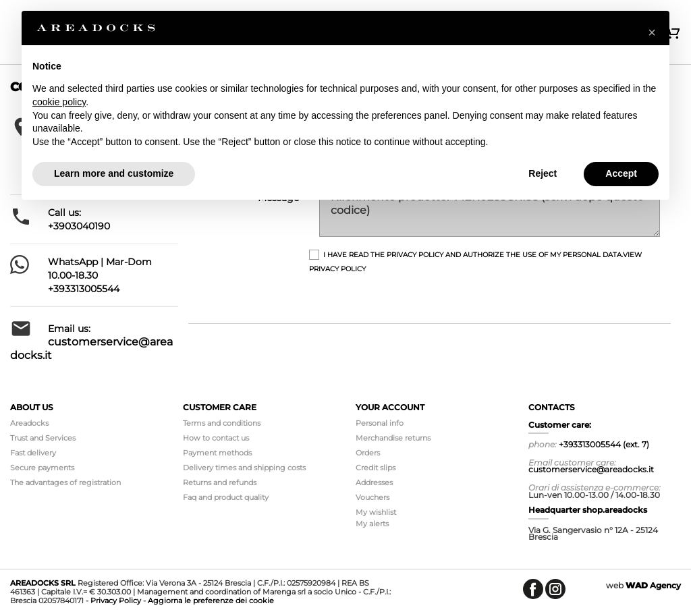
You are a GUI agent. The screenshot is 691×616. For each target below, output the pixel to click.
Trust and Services (43, 438)
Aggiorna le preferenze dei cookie (211, 600)
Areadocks (29, 423)
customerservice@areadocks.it (591, 469)
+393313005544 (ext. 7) (604, 444)
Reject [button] (543, 173)
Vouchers (372, 497)
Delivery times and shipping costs (244, 468)
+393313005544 (84, 289)
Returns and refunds (220, 482)
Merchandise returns (393, 438)
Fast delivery (33, 453)
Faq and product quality (226, 497)
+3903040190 (79, 226)
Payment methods (217, 453)
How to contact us (216, 438)
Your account (390, 407)
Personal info (380, 423)
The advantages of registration (65, 482)
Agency (653, 585)
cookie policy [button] (59, 102)
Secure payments (42, 468)
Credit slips (376, 468)
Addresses (374, 482)
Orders (368, 453)
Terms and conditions (222, 423)
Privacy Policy (116, 600)
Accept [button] (621, 173)
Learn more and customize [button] (114, 173)
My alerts (372, 524)
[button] (652, 32)
